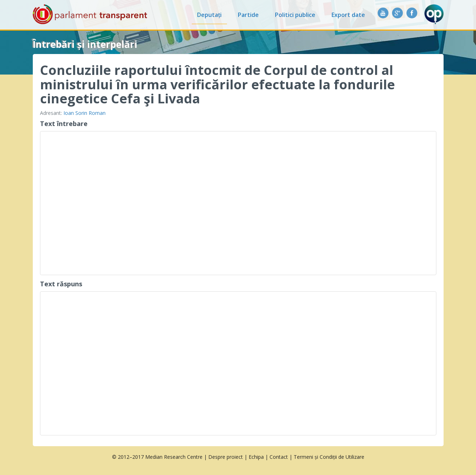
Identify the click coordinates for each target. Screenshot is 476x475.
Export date (348, 15)
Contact (279, 457)
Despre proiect (226, 457)
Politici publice (295, 15)
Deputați (209, 15)
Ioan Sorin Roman (84, 113)
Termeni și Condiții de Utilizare (329, 457)
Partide (248, 15)
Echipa (256, 457)
